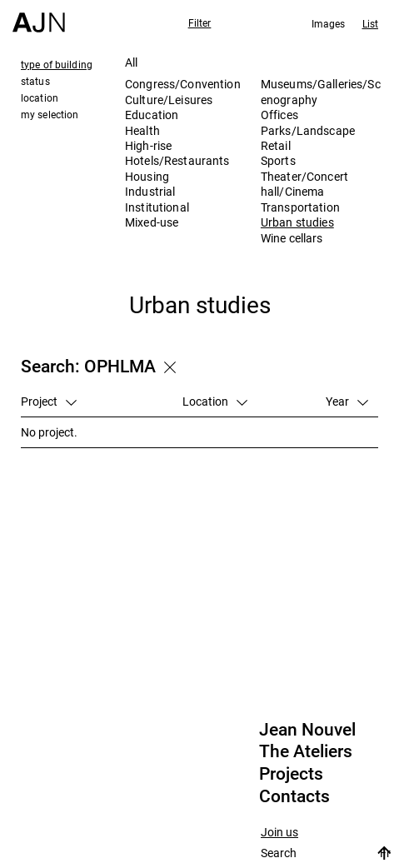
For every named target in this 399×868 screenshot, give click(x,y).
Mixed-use (152, 222)
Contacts (294, 796)
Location (215, 401)
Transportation (300, 207)
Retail (276, 145)
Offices (279, 115)
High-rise (148, 145)
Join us (279, 833)
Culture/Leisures (169, 100)
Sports (278, 160)
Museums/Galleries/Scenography (321, 91)
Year (347, 401)
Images (329, 23)
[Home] (39, 16)
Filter (200, 22)
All (131, 62)
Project (49, 401)
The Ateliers (306, 751)
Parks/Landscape (308, 130)
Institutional (157, 207)
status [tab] (35, 81)
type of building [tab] (57, 64)
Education (152, 115)
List (370, 23)
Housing (147, 176)
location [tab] (40, 97)
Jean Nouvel (307, 730)
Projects (291, 774)
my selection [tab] (50, 114)
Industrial (150, 191)
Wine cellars (292, 238)
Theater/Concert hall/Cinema (304, 184)
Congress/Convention (183, 84)
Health (142, 130)
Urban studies (297, 222)
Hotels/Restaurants (177, 160)
